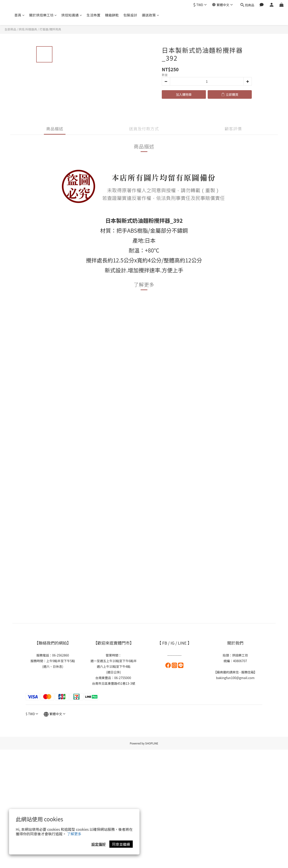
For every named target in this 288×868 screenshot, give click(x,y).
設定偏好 (99, 844)
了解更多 (74, 834)
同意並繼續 (121, 844)
